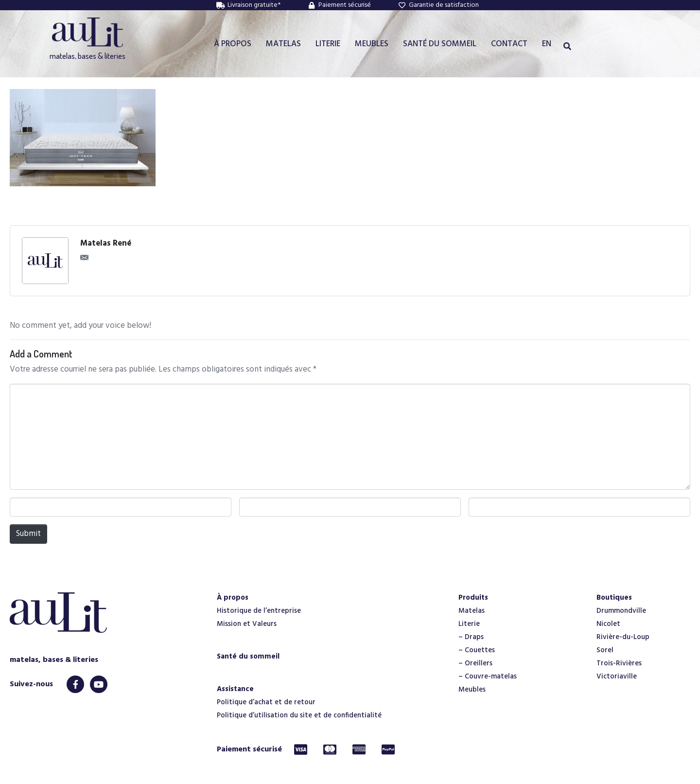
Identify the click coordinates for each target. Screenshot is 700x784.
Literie (469, 624)
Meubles (472, 690)
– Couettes (477, 650)
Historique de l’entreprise (259, 611)
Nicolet (608, 624)
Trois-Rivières (619, 663)
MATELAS (283, 44)
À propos (233, 598)
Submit (28, 534)
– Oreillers (475, 663)
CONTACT (509, 44)
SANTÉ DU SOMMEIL (440, 44)
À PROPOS (233, 44)
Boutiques (614, 598)
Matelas (472, 611)
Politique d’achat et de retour (266, 702)
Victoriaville (617, 677)
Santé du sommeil (248, 657)
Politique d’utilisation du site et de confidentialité (299, 715)
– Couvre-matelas (488, 677)
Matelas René (106, 244)
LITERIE (328, 44)
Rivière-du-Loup (623, 637)
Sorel (605, 650)
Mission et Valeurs (247, 624)
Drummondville (621, 611)
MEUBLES (372, 44)
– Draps (471, 637)
